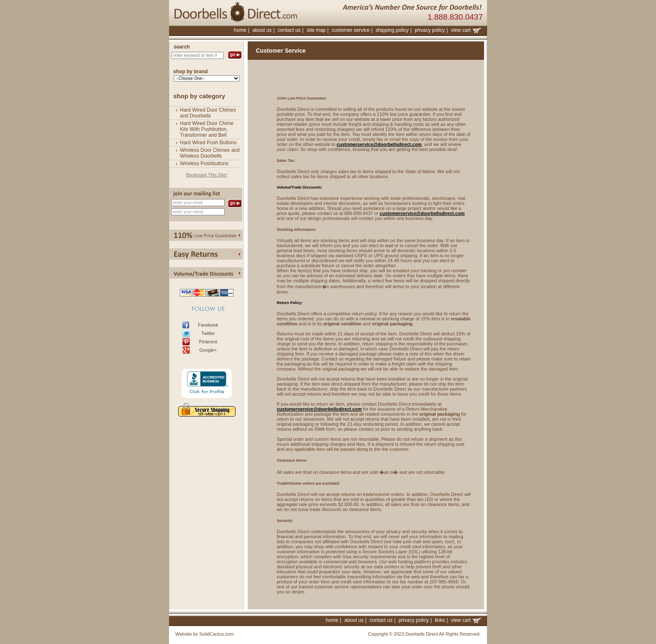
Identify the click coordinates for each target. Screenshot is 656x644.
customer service (351, 30)
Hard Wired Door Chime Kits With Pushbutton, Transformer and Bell (207, 129)
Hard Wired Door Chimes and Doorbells (208, 113)
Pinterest (208, 342)
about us (262, 30)
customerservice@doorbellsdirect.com (379, 144)
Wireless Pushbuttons (204, 164)
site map (316, 30)
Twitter (208, 333)
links (440, 620)
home (240, 30)
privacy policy (430, 30)
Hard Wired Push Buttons (208, 143)
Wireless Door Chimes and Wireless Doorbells (210, 153)
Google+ (208, 350)
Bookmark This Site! (207, 175)
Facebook (208, 325)
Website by (187, 634)
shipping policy (392, 30)
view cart (466, 30)
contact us (289, 30)
